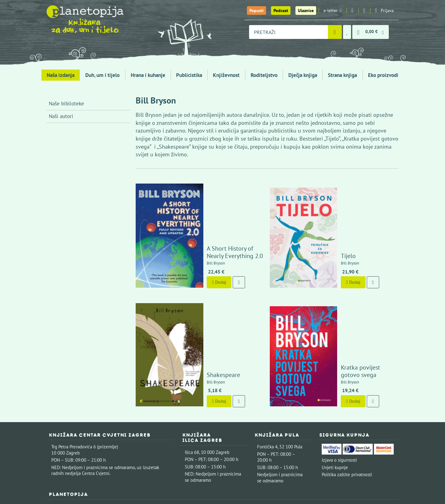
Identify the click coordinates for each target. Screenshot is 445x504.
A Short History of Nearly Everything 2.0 (216, 214)
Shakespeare (201, 299)
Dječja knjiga (303, 75)
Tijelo (325, 218)
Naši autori (61, 116)
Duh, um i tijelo (102, 75)
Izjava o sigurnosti (339, 384)
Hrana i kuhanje (148, 75)
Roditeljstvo (264, 75)
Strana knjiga (342, 75)
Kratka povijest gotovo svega (356, 299)
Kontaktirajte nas (107, 430)
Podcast (281, 11)
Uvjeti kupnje (335, 391)
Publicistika (189, 75)
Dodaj (196, 244)
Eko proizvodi (383, 75)
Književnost (226, 75)
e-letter (333, 11)
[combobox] (288, 32)
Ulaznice (306, 11)
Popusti (256, 11)
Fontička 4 (267, 371)
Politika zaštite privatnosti (347, 398)
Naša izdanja (61, 75)
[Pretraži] (335, 32)
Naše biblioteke (66, 104)
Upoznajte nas (65, 430)
